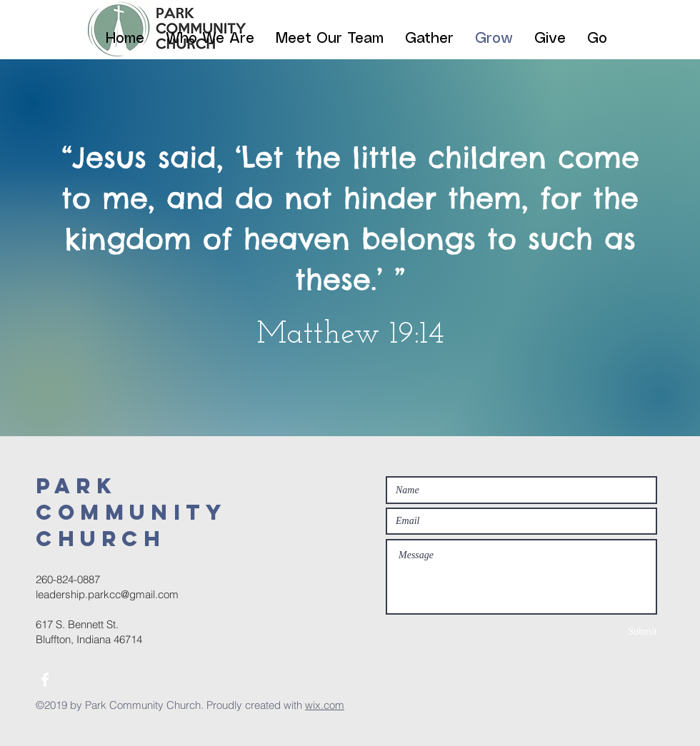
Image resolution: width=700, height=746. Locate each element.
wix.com (325, 705)
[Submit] (606, 631)
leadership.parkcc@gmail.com (107, 594)
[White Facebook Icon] (45, 680)
